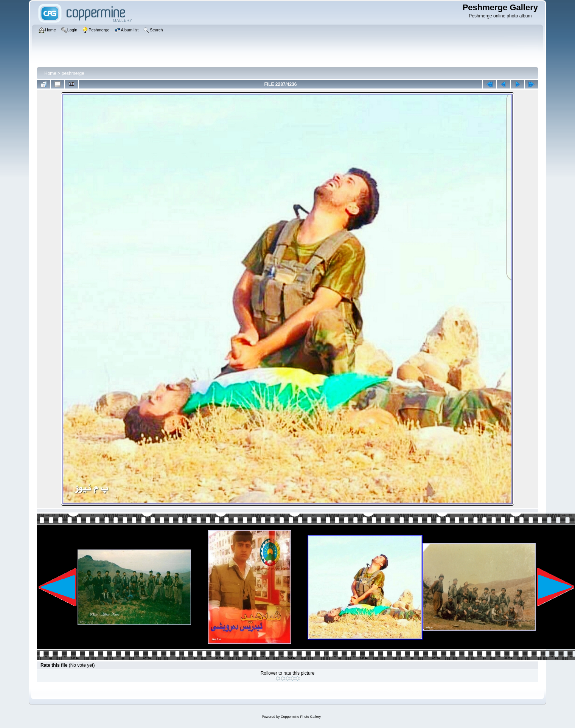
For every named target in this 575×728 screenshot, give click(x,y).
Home (50, 73)
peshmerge (73, 73)
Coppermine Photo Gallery (301, 717)
